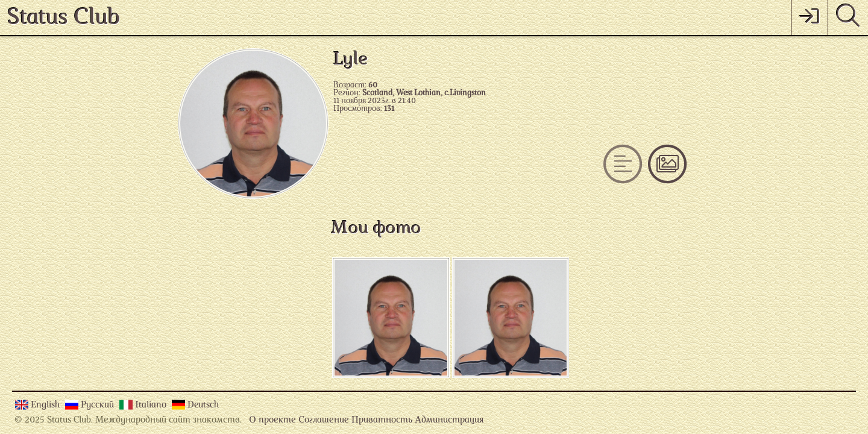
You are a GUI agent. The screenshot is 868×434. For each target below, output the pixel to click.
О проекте (272, 420)
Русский (99, 405)
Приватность (382, 420)
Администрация (449, 420)
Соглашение (324, 420)
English (46, 405)
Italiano (152, 405)
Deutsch (203, 405)
